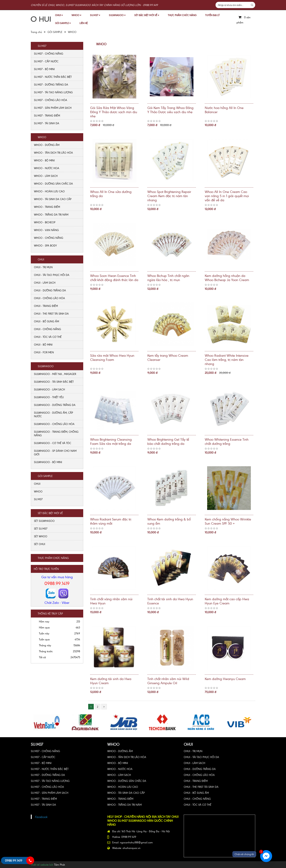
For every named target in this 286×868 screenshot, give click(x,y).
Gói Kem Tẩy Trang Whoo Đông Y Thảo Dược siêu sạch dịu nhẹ (170, 110)
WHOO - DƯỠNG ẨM (47, 145)
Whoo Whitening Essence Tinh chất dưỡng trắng (227, 441)
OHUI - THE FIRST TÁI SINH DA (51, 314)
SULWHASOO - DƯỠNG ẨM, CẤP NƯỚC (54, 414)
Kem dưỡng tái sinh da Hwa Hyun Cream (111, 681)
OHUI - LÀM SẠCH (45, 283)
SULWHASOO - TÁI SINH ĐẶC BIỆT (54, 382)
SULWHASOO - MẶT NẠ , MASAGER (55, 374)
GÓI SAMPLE (63, 23)
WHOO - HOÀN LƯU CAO (49, 191)
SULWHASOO (117, 15)
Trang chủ (36, 32)
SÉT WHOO (41, 536)
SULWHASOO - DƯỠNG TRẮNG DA (55, 405)
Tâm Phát (59, 865)
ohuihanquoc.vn (131, 848)
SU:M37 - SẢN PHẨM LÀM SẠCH (53, 108)
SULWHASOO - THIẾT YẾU (49, 397)
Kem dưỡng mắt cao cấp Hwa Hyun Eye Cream (227, 601)
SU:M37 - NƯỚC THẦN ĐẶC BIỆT (53, 77)
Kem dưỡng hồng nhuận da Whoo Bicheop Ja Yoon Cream (227, 278)
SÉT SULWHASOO (44, 521)
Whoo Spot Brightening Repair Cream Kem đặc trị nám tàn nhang (169, 196)
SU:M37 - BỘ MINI (44, 69)
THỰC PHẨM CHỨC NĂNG (182, 15)
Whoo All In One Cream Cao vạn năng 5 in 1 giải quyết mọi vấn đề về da (227, 196)
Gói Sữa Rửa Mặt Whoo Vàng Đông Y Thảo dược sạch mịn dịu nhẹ (114, 112)
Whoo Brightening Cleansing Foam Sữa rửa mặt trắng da (111, 441)
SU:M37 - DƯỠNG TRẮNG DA (51, 84)
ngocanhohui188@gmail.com (136, 842)
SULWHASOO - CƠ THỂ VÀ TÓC (53, 443)
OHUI (59, 15)
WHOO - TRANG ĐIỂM (47, 207)
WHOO (76, 15)
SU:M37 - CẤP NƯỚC (46, 61)
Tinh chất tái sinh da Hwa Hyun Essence (170, 601)
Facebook (41, 817)
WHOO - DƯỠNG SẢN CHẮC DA (53, 184)
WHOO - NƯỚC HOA (47, 168)
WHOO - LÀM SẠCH (46, 176)
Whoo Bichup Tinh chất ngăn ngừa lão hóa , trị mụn (168, 278)
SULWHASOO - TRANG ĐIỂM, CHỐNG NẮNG (56, 433)
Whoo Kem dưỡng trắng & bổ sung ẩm (169, 521)
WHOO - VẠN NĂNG (46, 230)
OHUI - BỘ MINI (43, 344)
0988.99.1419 (57, 583)
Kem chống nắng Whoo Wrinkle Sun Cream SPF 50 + (228, 521)
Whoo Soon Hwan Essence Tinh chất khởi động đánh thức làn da (114, 278)
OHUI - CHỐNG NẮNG (47, 329)
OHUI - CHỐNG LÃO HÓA (49, 298)
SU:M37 (95, 15)
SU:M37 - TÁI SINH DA (47, 123)
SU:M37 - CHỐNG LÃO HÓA (51, 100)
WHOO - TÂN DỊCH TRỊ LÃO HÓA (53, 153)
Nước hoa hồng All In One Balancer (224, 110)
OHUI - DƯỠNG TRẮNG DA (50, 290)
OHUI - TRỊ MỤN (43, 267)
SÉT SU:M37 (41, 528)
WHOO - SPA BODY (45, 245)
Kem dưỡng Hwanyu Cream (225, 679)
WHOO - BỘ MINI (44, 160)
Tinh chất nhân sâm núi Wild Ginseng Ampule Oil (168, 681)
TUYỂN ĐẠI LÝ (212, 15)
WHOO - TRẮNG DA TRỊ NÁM (51, 214)
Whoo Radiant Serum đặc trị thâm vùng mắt (111, 521)
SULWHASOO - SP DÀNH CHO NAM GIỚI (55, 452)
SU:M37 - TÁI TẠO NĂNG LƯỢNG (53, 92)
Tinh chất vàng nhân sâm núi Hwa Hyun (111, 601)
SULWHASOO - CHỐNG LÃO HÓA (54, 424)
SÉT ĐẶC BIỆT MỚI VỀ (147, 15)
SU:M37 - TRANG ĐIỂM (47, 115)
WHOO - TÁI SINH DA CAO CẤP (53, 199)
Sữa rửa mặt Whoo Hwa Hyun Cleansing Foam (112, 357)
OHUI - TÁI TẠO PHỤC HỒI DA (52, 275)
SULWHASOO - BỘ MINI (48, 462)
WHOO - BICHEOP (45, 222)
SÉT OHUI (40, 544)
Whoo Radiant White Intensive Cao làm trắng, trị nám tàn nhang (227, 359)
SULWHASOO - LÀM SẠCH (49, 389)
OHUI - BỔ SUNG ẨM (46, 321)
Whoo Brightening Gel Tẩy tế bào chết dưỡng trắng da (168, 441)
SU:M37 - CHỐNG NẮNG (49, 53)
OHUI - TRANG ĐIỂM (46, 306)
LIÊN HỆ (84, 23)
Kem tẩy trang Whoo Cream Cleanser (168, 357)
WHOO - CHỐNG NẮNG (49, 238)
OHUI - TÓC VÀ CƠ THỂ (48, 337)
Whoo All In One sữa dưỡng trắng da (111, 194)
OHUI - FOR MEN (44, 352)
